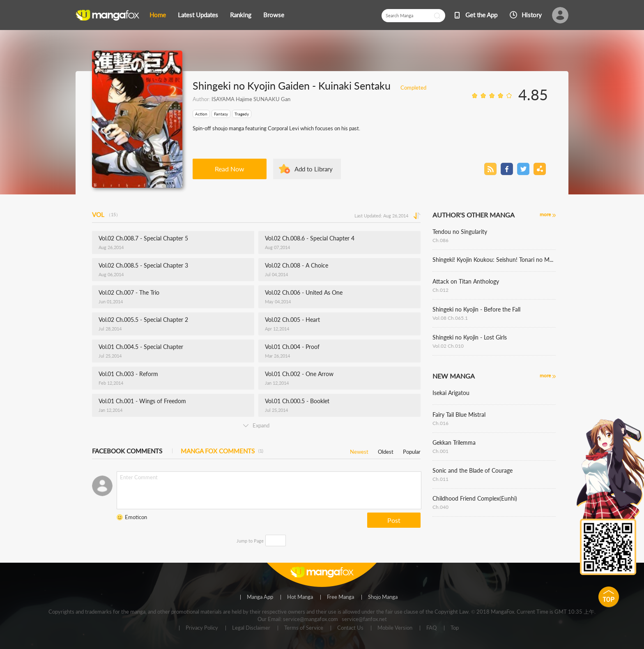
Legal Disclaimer (251, 628)
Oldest (386, 450)
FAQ (431, 628)
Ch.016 (440, 423)
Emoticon (136, 517)
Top (455, 628)
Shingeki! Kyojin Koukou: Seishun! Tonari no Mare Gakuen (494, 260)
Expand (256, 425)
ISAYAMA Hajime (232, 99)
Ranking (241, 15)
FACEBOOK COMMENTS (127, 451)
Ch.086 (440, 240)
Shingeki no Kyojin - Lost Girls (470, 337)
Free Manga (340, 597)
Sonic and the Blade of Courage (473, 470)
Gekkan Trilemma (454, 442)
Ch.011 (440, 479)
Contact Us (350, 628)
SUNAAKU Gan (271, 99)
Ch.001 (440, 451)
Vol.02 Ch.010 (448, 346)
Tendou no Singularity (460, 232)
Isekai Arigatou (451, 393)
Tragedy (242, 114)
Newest (359, 450)
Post (394, 520)
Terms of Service (304, 628)
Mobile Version (395, 628)
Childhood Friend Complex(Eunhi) (475, 498)
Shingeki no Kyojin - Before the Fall (476, 309)
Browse (274, 15)
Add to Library (314, 169)
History (532, 15)
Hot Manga (300, 597)
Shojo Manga (383, 597)
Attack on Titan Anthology (466, 281)
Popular (412, 450)
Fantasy (221, 114)
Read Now (230, 169)
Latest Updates (198, 15)
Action (201, 114)
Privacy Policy (202, 628)
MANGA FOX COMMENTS (222, 451)
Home (158, 15)
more (545, 214)
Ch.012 (440, 290)
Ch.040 (440, 507)
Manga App (260, 597)
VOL (106, 215)
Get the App (481, 15)
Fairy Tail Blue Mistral (459, 415)
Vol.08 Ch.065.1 (450, 318)
